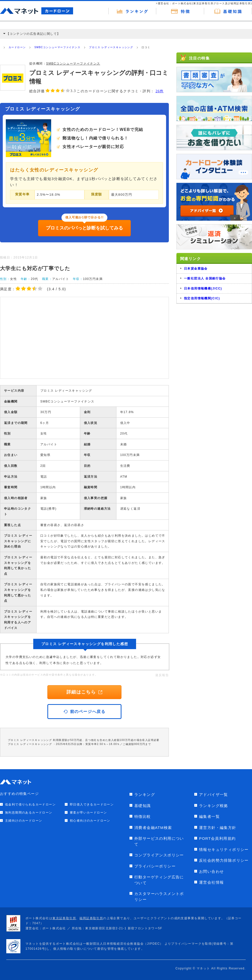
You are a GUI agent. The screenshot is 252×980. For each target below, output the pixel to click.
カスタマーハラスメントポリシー (159, 897)
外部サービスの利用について (159, 841)
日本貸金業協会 (196, 269)
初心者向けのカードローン (90, 821)
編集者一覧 (209, 816)
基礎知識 (143, 806)
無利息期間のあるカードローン (29, 813)
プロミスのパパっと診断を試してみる (84, 228)
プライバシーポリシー (155, 866)
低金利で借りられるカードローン (30, 804)
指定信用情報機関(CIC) (202, 298)
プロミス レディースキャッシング (111, 47)
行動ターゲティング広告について (159, 880)
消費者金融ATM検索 (153, 828)
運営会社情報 (211, 882)
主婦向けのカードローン (24, 821)
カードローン (17, 47)
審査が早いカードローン (88, 813)
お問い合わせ (211, 871)
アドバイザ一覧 (214, 795)
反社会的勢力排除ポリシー (224, 860)
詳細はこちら (84, 692)
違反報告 (162, 675)
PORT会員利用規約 (217, 838)
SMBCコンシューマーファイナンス (57, 47)
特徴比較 (143, 816)
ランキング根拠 (214, 806)
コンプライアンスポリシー (159, 855)
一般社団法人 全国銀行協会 (205, 278)
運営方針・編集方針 (218, 828)
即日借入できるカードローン (92, 804)
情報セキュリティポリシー (224, 849)
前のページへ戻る (85, 712)
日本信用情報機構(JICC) (203, 289)
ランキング (145, 795)
